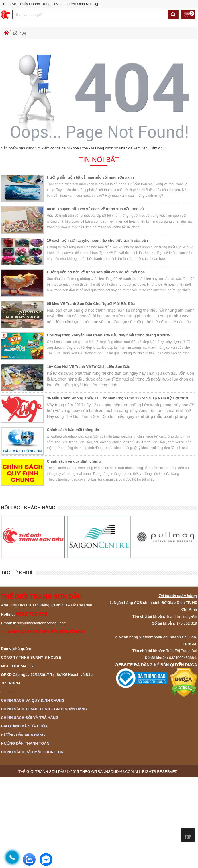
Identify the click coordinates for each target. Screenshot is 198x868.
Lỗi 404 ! (21, 33)
